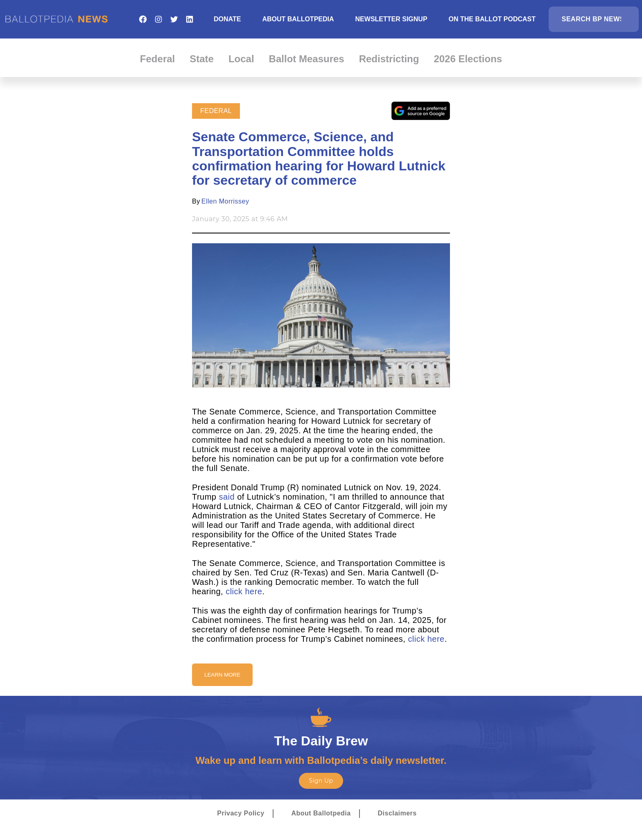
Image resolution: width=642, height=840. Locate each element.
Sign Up (321, 781)
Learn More (222, 675)
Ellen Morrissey (225, 201)
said (227, 497)
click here (244, 591)
